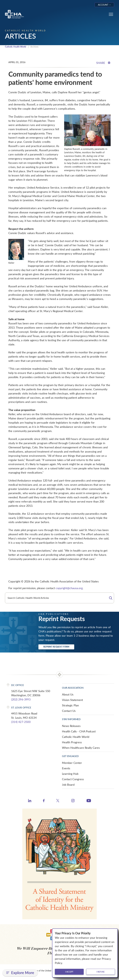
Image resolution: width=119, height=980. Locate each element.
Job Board (68, 785)
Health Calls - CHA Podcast (79, 732)
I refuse (101, 972)
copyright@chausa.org (69, 588)
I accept (69, 972)
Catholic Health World (17, 47)
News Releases (71, 726)
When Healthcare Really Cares (81, 748)
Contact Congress (73, 779)
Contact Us (69, 711)
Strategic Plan (70, 706)
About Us (68, 695)
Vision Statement (72, 700)
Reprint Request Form (56, 647)
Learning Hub (70, 774)
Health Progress (72, 743)
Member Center (72, 763)
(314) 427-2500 (21, 722)
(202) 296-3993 (21, 700)
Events (66, 769)
